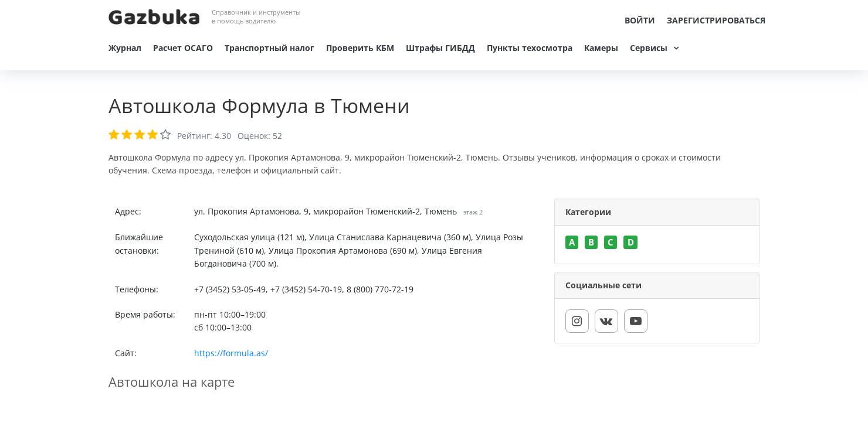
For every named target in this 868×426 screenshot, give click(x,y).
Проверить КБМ (360, 48)
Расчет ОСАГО (183, 48)
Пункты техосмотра (530, 48)
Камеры (601, 48)
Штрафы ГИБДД (440, 48)
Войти (640, 20)
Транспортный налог (269, 48)
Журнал (125, 48)
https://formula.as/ (231, 353)
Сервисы (649, 48)
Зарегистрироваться (716, 20)
